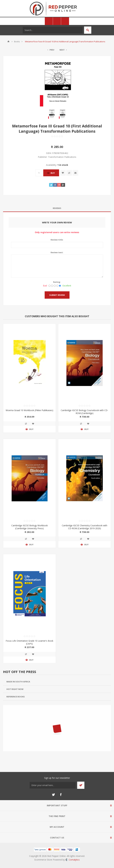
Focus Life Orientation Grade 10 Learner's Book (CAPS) (29, 642)
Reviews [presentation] (57, 208)
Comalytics (73, 860)
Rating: (57, 282)
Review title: (57, 240)
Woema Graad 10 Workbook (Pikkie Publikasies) (29, 410)
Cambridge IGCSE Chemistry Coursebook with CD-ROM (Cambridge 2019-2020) (85, 527)
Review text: (57, 252)
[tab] (57, 208)
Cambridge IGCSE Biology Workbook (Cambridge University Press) (30, 527)
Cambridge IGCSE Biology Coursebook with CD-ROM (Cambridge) (84, 412)
